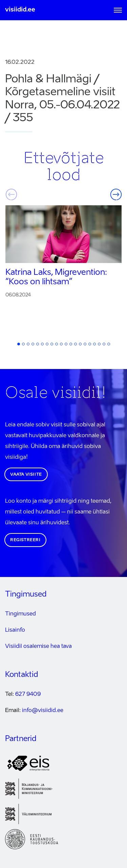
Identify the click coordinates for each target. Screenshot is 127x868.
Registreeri (25, 540)
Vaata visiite (26, 475)
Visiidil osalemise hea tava (38, 647)
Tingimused (20, 614)
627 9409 (28, 694)
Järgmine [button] (116, 194)
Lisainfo (15, 630)
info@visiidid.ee (43, 711)
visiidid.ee (20, 10)
